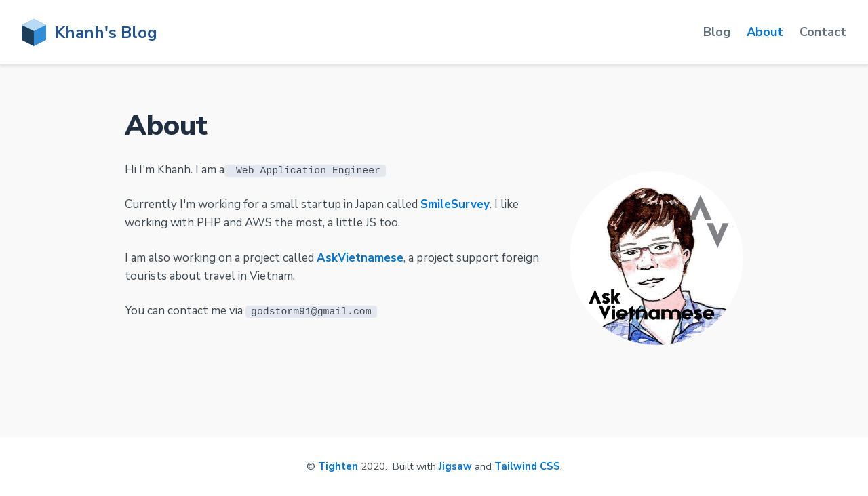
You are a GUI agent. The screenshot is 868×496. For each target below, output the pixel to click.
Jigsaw (455, 466)
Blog (717, 32)
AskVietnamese (360, 257)
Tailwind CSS (527, 466)
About (765, 32)
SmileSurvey (455, 204)
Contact (823, 32)
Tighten (338, 466)
